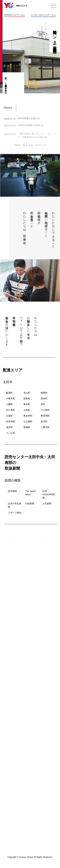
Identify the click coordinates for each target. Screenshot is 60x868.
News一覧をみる (24, 146)
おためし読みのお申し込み (43, 15)
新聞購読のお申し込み (15, 15)
